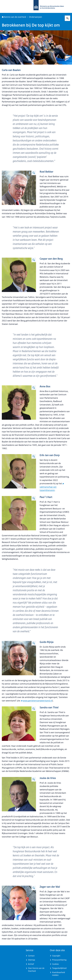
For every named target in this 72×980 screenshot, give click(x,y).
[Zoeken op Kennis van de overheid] (67, 18)
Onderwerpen (35, 17)
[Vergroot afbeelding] (34, 173)
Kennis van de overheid (14, 17)
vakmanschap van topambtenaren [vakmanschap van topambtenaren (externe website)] (52, 487)
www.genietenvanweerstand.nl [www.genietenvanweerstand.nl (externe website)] (37, 701)
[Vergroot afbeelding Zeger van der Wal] (34, 888)
